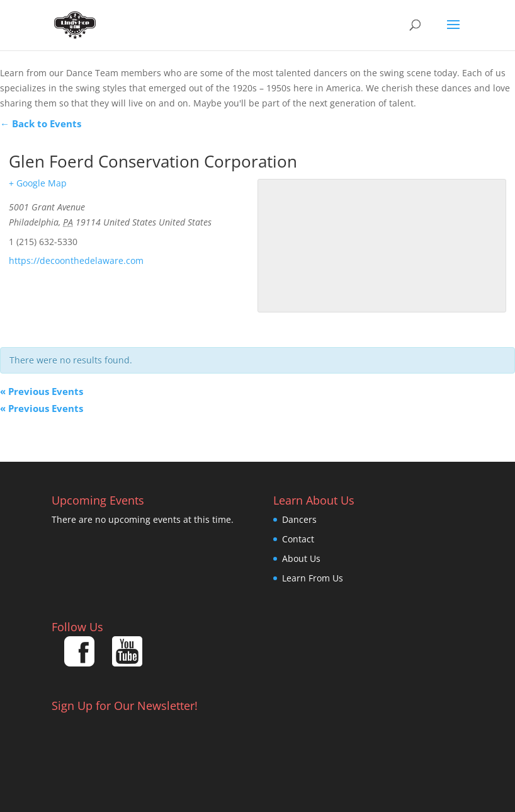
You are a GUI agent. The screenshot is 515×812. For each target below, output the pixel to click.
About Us (301, 558)
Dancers (299, 519)
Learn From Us (313, 578)
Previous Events (42, 391)
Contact (298, 539)
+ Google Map (38, 183)
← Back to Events (41, 123)
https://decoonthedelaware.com (76, 260)
